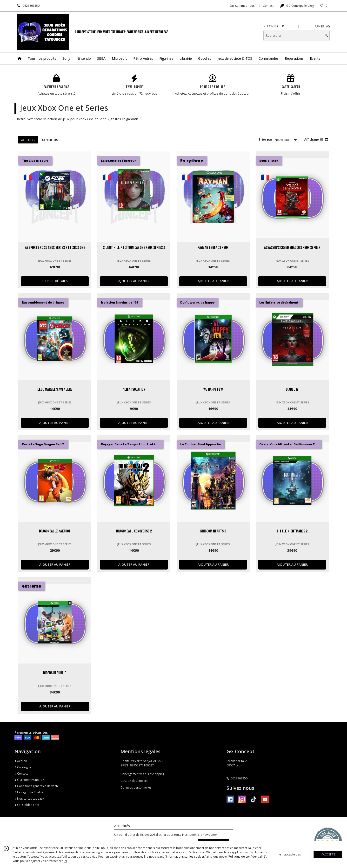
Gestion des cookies (134, 781)
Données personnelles (136, 787)
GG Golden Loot (27, 805)
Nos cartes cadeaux (29, 799)
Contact (268, 6)
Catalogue (23, 767)
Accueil (21, 761)
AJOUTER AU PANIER (134, 281)
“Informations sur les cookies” (185, 857)
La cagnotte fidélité (29, 792)
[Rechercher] (326, 36)
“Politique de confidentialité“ (247, 857)
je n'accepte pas (290, 854)
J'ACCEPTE (328, 854)
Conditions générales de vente (37, 786)
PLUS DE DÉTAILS (55, 281)
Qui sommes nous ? (29, 780)
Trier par (265, 139)
